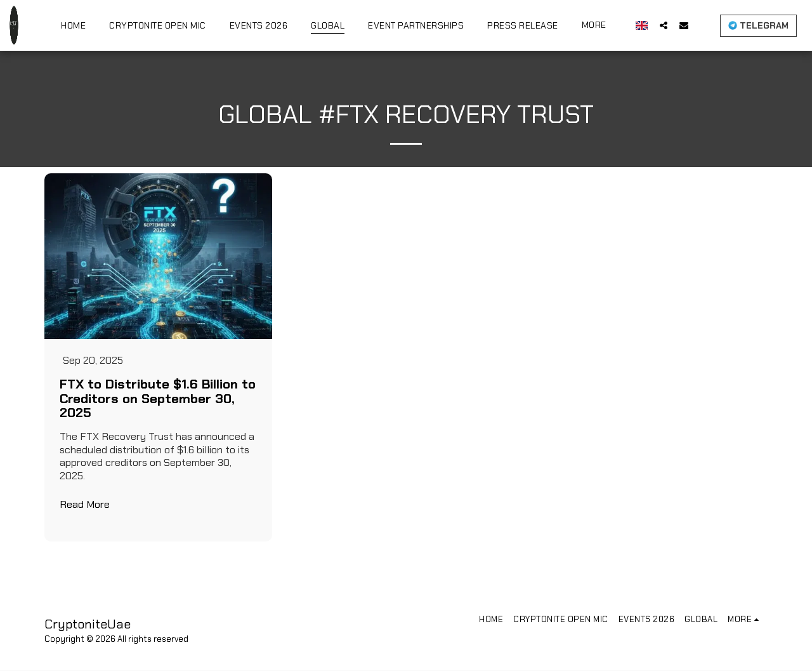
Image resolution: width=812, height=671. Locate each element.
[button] (664, 25)
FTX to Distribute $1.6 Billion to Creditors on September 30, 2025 (158, 399)
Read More (85, 505)
